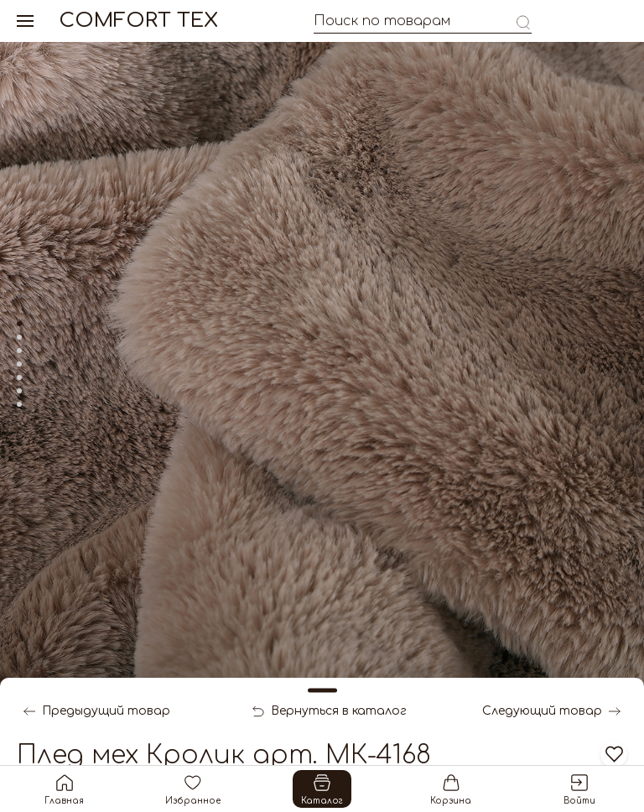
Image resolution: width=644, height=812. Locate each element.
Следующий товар (551, 711)
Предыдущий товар (97, 711)
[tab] (19, 324)
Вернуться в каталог (330, 711)
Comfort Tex (138, 21)
